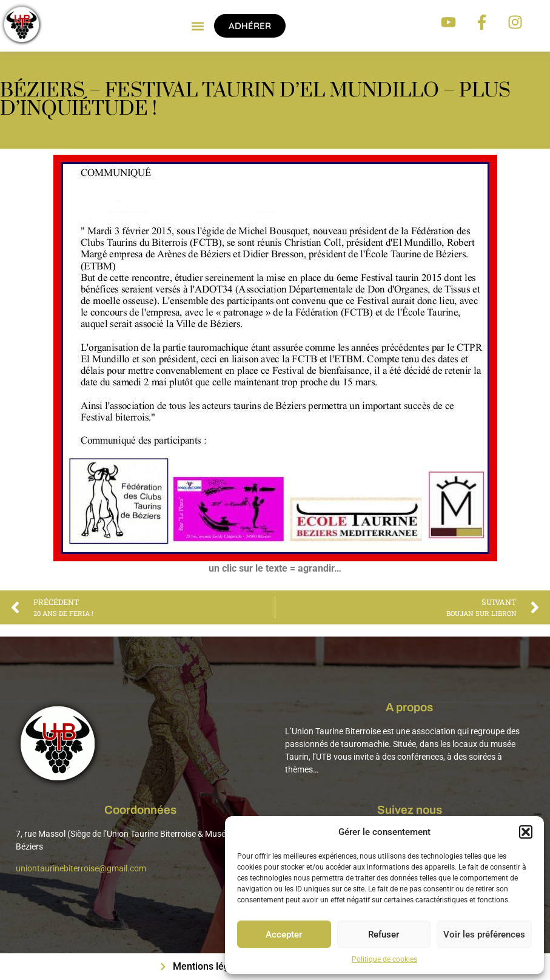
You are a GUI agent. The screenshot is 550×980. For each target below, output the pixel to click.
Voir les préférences (484, 934)
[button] (526, 832)
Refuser (384, 934)
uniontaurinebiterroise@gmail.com (81, 868)
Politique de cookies (384, 959)
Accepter (284, 934)
